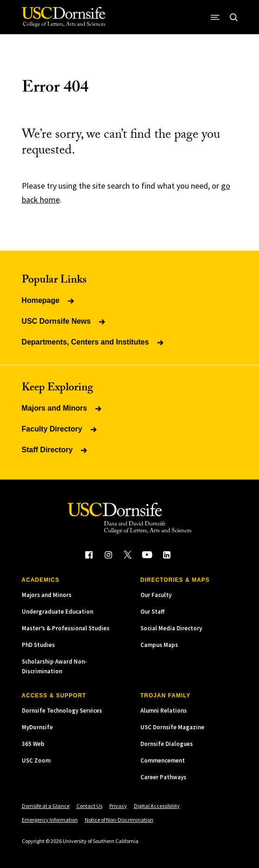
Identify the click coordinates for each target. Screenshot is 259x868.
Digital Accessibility (157, 806)
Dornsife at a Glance (46, 806)
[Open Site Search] (234, 17)
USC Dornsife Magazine (172, 727)
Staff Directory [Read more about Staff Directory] (55, 450)
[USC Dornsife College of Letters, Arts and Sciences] (63, 17)
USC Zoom (36, 760)
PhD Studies (38, 645)
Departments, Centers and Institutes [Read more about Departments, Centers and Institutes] (93, 342)
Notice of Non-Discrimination (119, 820)
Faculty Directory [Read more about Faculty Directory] (60, 429)
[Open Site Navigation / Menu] (215, 17)
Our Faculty (156, 595)
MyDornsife (37, 727)
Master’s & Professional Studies (66, 628)
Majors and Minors (47, 595)
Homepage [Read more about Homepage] (49, 300)
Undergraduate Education (57, 612)
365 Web (33, 744)
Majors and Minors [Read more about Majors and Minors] (63, 408)
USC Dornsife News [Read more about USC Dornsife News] (64, 321)
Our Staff (152, 612)
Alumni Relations (164, 711)
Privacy (118, 806)
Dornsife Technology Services (62, 711)
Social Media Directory (171, 628)
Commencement (163, 760)
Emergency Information (50, 820)
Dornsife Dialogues (167, 744)
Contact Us (89, 806)
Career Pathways (163, 777)
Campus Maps (159, 645)
